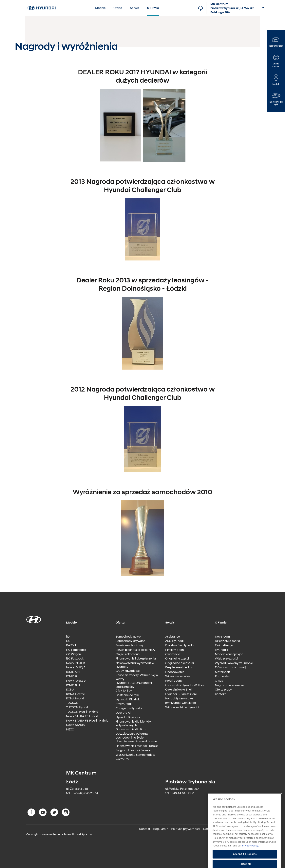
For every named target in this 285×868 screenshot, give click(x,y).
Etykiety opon (175, 650)
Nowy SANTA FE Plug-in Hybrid (87, 721)
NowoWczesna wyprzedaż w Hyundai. (135, 665)
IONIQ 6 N (73, 685)
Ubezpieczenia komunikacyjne (136, 741)
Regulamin (161, 829)
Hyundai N (222, 650)
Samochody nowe (128, 637)
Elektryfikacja (224, 645)
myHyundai (123, 704)
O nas (219, 681)
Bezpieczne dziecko (178, 668)
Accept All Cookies (245, 863)
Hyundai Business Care (181, 694)
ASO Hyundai (174, 641)
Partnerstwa (223, 676)
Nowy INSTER (76, 663)
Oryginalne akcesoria (180, 663)
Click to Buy (124, 691)
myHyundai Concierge (180, 703)
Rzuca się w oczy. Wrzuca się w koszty (137, 677)
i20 (68, 641)
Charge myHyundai (129, 708)
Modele (100, 8)
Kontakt (220, 694)
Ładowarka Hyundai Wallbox (185, 685)
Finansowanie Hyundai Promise (137, 746)
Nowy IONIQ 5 (76, 668)
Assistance (172, 637)
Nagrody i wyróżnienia (230, 685)
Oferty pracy (223, 690)
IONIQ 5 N (73, 672)
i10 (68, 637)
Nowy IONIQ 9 (76, 681)
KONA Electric (75, 694)
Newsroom (222, 637)
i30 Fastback (75, 659)
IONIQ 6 (71, 676)
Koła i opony (174, 681)
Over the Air (123, 713)
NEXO (70, 730)
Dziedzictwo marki (227, 641)
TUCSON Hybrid (77, 707)
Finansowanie (175, 672)
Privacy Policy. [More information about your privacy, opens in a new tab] (250, 854)
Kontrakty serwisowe (179, 699)
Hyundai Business (128, 717)
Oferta (118, 8)
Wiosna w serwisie (178, 676)
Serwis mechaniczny (129, 645)
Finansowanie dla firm (131, 729)
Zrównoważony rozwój (230, 668)
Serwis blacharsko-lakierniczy (135, 650)
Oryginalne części (177, 659)
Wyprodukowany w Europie (234, 663)
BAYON (71, 645)
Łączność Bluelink (128, 700)
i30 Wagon (74, 654)
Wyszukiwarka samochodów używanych (135, 757)
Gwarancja (173, 654)
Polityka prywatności (186, 829)
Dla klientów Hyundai (180, 645)
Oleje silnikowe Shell (179, 690)
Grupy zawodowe (128, 671)
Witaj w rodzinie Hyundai (182, 707)
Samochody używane (130, 641)
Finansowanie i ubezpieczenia (136, 659)
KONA (70, 690)
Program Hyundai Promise (133, 750)
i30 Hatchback (76, 650)
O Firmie (153, 8)
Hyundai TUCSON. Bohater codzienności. (134, 685)
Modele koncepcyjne (229, 654)
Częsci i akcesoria (128, 654)
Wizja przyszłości (226, 659)
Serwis (134, 8)
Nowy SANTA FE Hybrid (82, 716)
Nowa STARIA (76, 725)
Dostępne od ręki (127, 695)
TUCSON (72, 703)
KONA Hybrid (75, 699)
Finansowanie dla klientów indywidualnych (133, 724)
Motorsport (223, 672)
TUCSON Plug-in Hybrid (82, 712)
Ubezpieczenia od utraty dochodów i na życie (132, 736)
